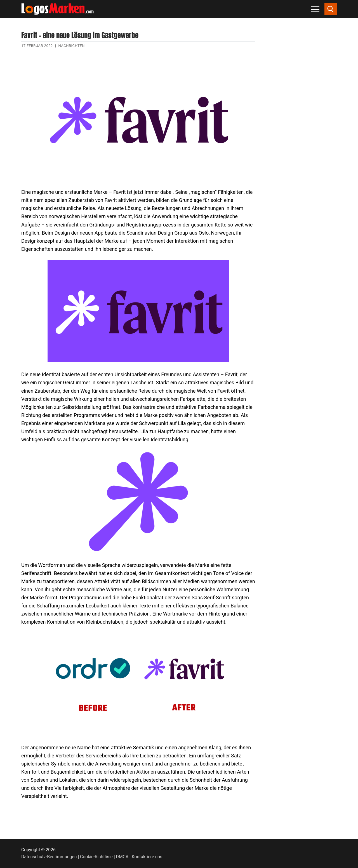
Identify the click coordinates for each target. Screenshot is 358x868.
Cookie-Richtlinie (96, 857)
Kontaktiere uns (147, 857)
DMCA (122, 857)
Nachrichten (72, 46)
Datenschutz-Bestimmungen (49, 857)
